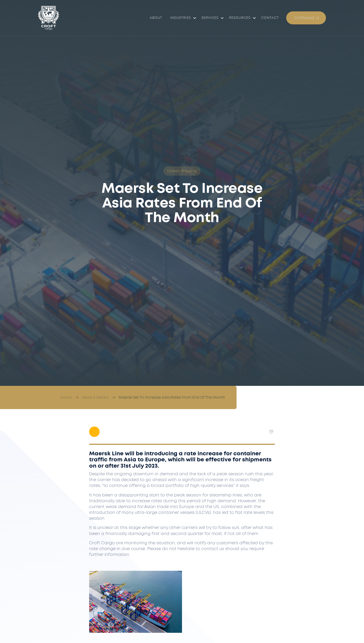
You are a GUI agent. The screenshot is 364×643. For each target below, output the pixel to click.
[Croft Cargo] (49, 18)
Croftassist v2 (307, 18)
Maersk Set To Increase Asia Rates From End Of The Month (172, 397)
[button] (182, 18)
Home (66, 397)
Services (210, 18)
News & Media (95, 397)
